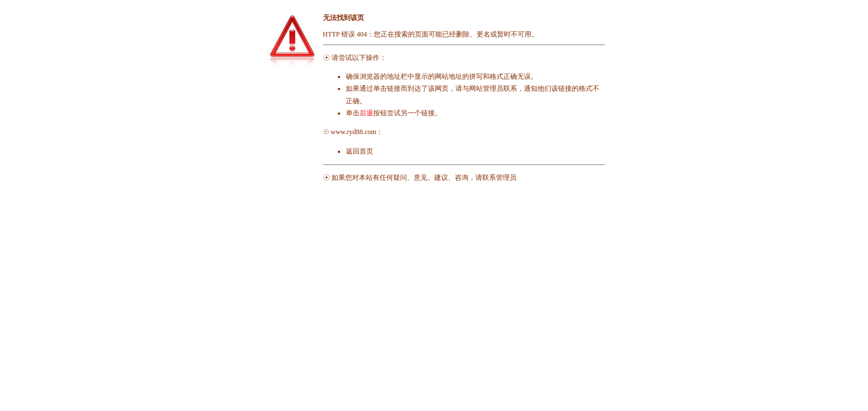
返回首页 (360, 151)
